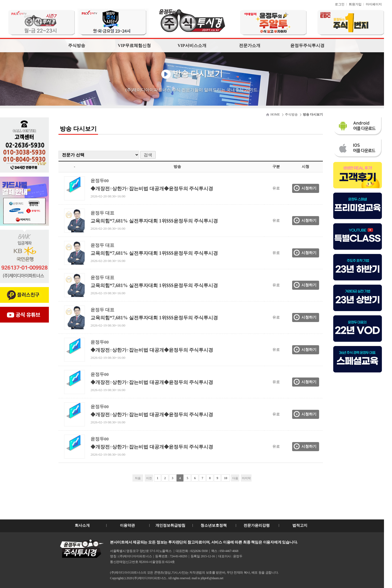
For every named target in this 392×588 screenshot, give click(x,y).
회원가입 (355, 4)
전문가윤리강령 (257, 525)
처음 (138, 478)
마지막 (246, 478)
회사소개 (82, 525)
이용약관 (127, 525)
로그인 (340, 4)
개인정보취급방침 (170, 525)
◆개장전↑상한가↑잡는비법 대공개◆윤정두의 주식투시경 (152, 189)
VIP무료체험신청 (134, 45)
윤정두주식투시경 (307, 45)
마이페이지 (374, 4)
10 (226, 478)
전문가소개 (250, 45)
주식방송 (77, 45)
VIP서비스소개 (192, 45)
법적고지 (300, 525)
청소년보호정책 (214, 525)
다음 (235, 478)
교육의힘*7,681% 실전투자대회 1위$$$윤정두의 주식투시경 (154, 221)
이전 (149, 478)
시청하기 (309, 188)
